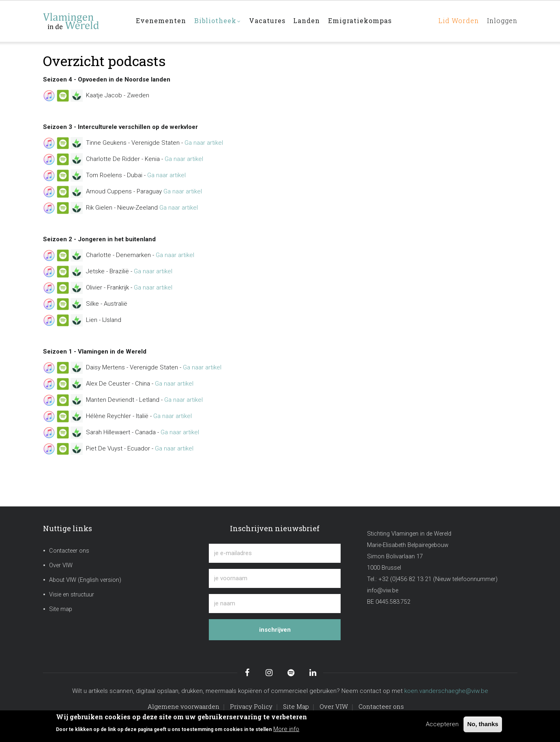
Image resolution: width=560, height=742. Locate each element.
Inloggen (501, 21)
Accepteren (442, 724)
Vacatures (268, 21)
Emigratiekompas (361, 21)
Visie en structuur (72, 595)
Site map (61, 609)
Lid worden (456, 21)
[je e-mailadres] (275, 553)
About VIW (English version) (85, 580)
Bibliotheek (218, 22)
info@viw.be (383, 591)
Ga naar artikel (204, 143)
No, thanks (483, 724)
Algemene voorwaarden (183, 706)
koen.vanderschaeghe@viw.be (446, 691)
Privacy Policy (251, 706)
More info (286, 729)
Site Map (296, 706)
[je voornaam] (275, 578)
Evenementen (161, 21)
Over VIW (61, 565)
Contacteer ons (69, 551)
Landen (308, 21)
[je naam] (275, 604)
